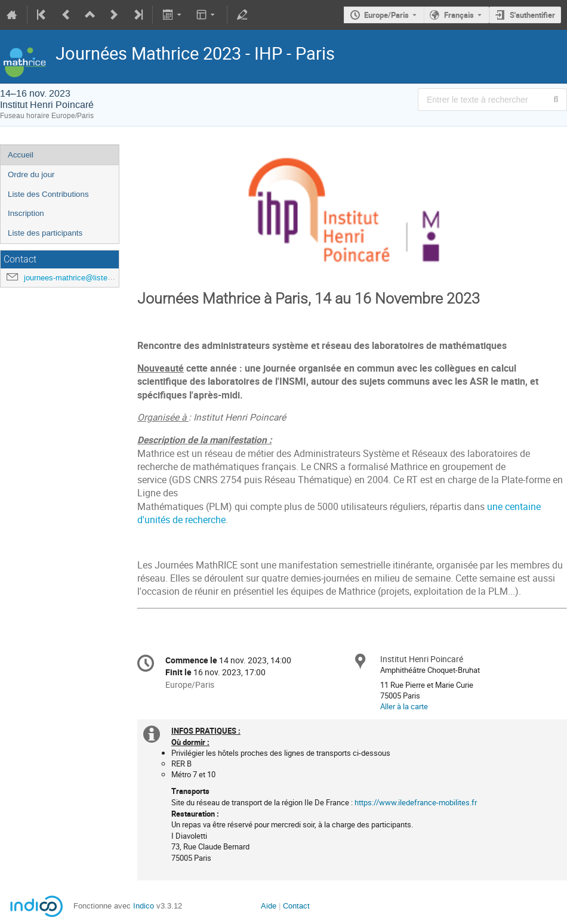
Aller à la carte (404, 706)
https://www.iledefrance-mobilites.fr (416, 802)
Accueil (21, 155)
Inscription (26, 213)
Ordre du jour (31, 174)
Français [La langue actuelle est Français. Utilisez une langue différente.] (459, 15)
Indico (144, 906)
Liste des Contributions (48, 194)
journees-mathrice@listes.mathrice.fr (87, 278)
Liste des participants (45, 233)
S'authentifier (532, 15)
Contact (296, 906)
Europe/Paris (386, 15)
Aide (269, 906)
